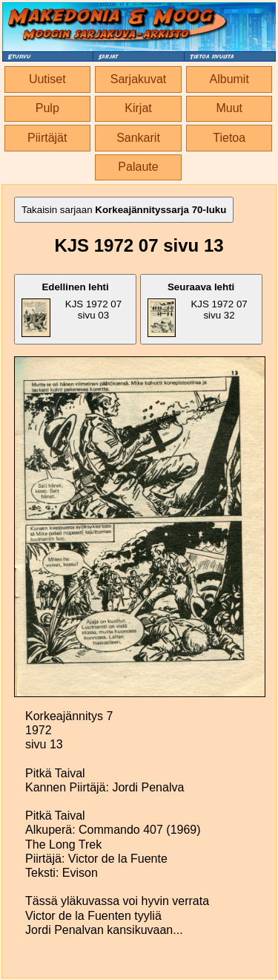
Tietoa (229, 138)
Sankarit (138, 138)
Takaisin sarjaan (124, 210)
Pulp (47, 108)
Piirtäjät (47, 138)
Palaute (138, 167)
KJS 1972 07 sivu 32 (198, 309)
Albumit (229, 79)
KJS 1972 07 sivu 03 (72, 309)
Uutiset (47, 79)
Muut (229, 108)
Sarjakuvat (139, 79)
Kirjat (138, 108)
